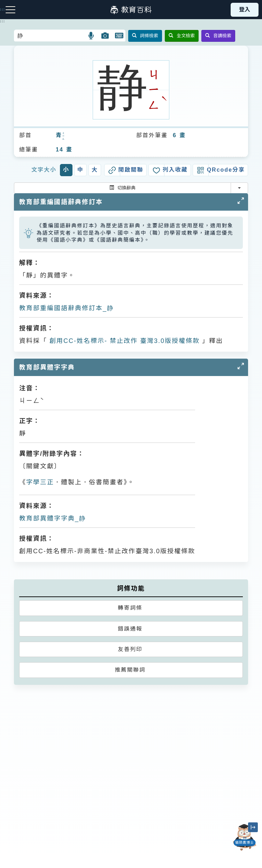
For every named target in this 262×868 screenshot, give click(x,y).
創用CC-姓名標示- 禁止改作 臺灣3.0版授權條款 (123, 341)
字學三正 (40, 482)
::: (3, 21)
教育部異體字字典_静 (53, 518)
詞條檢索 (145, 36)
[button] (91, 36)
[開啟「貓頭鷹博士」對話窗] (245, 837)
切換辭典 (122, 188)
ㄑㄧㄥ (64, 136)
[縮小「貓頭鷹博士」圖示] (253, 827)
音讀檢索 (218, 36)
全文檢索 (182, 36)
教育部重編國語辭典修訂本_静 (67, 308)
